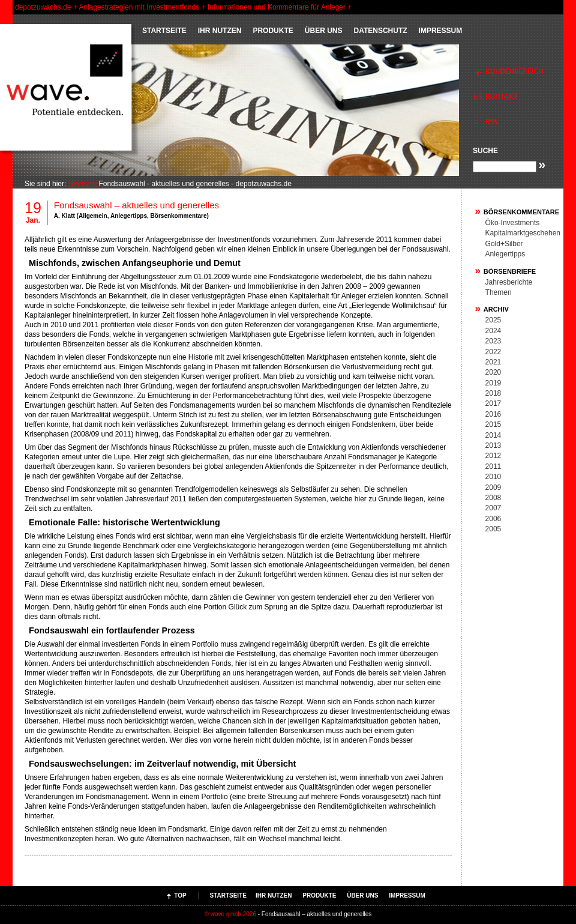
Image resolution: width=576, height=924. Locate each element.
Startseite (164, 31)
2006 (493, 519)
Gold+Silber (504, 244)
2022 (493, 352)
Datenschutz (380, 31)
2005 (493, 529)
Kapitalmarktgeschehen (523, 233)
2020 (493, 372)
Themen (499, 292)
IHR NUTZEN (220, 31)
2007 (493, 508)
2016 (493, 414)
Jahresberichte (509, 282)
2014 (493, 435)
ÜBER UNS (324, 31)
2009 (493, 488)
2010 (493, 477)
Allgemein (93, 216)
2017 (493, 403)
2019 (493, 383)
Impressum (441, 31)
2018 (493, 393)
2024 (493, 331)
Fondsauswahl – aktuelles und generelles (136, 205)
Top (180, 895)
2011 (493, 467)
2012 (493, 456)
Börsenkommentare (179, 216)
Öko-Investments (513, 223)
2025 (493, 320)
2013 (493, 445)
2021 (493, 362)
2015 (493, 424)
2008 (493, 498)
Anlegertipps (129, 216)
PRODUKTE (273, 31)
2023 (493, 341)
